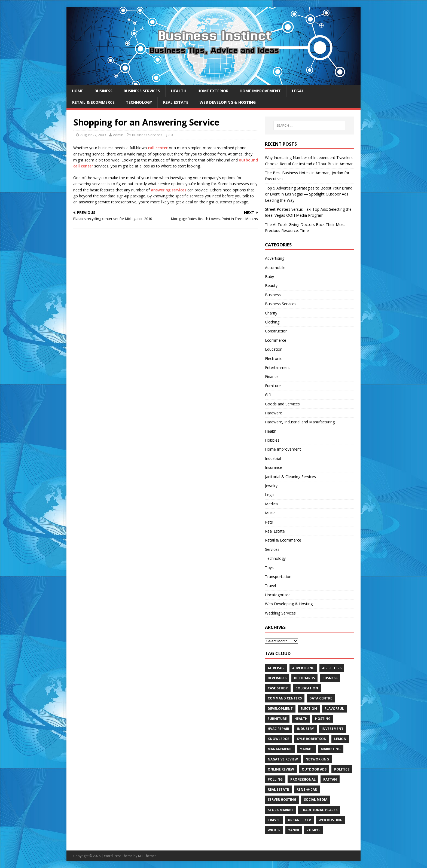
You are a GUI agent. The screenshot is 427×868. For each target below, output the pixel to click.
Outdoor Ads (314, 769)
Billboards (304, 678)
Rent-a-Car (307, 789)
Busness (330, 678)
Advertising (275, 258)
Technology (139, 102)
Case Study (278, 688)
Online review (281, 769)
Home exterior (213, 91)
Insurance (274, 467)
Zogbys (313, 830)
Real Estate (176, 102)
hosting (323, 719)
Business (103, 91)
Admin (118, 135)
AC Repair (276, 668)
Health (179, 91)
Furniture (273, 386)
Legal (298, 91)
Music (270, 513)
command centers (285, 698)
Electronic (274, 358)
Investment (333, 729)
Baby (269, 276)
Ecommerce (276, 340)
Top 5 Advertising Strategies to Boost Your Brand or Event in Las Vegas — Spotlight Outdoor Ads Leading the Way (309, 194)
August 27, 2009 (93, 135)
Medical (272, 504)
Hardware (274, 413)
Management (280, 749)
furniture (277, 719)
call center (158, 148)
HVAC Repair (278, 729)
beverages (277, 678)
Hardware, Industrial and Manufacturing (300, 422)
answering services (169, 190)
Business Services (142, 91)
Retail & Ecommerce (93, 102)
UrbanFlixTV (299, 820)
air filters (332, 668)
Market (306, 749)
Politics (342, 769)
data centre (321, 698)
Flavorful (334, 709)
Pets (269, 522)
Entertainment (277, 367)
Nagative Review (283, 759)
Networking (317, 759)
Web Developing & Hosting (228, 102)
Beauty (271, 285)
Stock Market (280, 810)
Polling (275, 779)
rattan (330, 779)
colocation (307, 688)
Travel (270, 586)
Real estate (278, 789)
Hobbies (272, 440)
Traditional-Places (319, 810)
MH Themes (147, 856)
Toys (269, 568)
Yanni (294, 830)
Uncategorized (278, 595)
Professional (303, 779)
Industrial (273, 458)
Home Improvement (260, 91)
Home (78, 91)
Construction (276, 331)
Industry (305, 729)
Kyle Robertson (312, 739)
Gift (268, 395)
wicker (274, 830)
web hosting (330, 820)
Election (309, 709)
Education (274, 349)
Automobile (275, 268)
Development (280, 709)
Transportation (278, 577)
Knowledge (278, 739)
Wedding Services (280, 613)
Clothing (272, 322)
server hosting (282, 800)
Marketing (331, 749)
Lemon (340, 739)
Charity (271, 313)
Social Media (316, 800)
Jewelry (271, 486)
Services (272, 549)
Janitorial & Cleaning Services (290, 477)
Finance (272, 376)
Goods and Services (282, 404)
